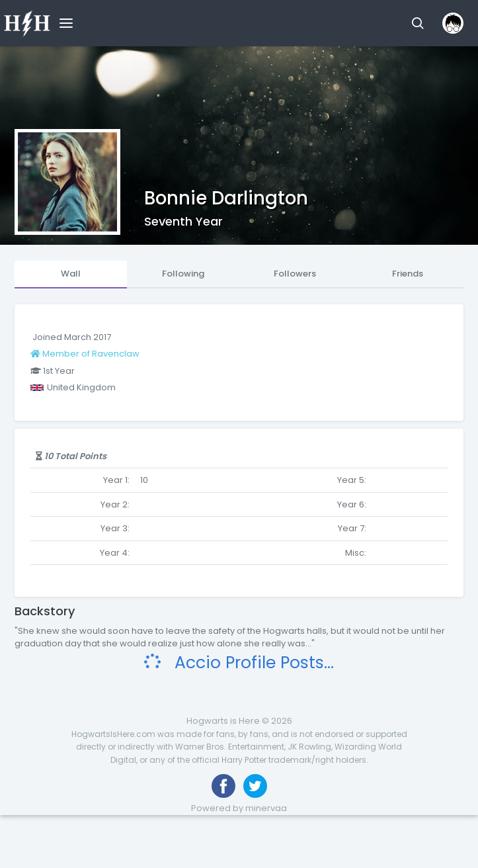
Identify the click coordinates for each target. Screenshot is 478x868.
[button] (418, 23)
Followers (295, 274)
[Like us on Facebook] (223, 786)
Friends (408, 274)
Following (183, 274)
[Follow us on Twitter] (255, 786)
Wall (71, 274)
